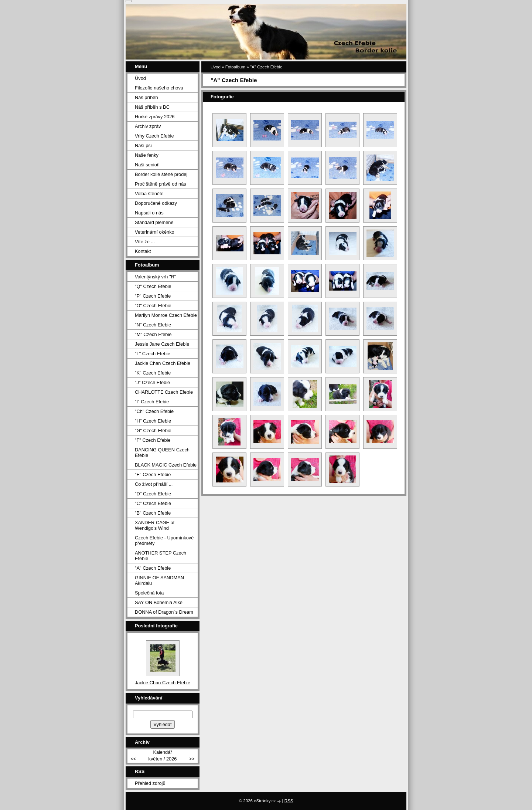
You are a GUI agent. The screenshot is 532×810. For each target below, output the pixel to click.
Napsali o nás (149, 213)
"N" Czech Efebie (153, 325)
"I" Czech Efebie (152, 402)
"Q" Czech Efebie (153, 286)
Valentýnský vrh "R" (155, 277)
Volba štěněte (149, 194)
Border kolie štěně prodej (161, 174)
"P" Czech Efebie (153, 296)
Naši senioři (147, 165)
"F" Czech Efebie (153, 440)
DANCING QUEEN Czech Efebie (162, 453)
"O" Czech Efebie (153, 306)
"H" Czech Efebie (153, 421)
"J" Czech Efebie (152, 382)
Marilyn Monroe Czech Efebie (166, 315)
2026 (171, 759)
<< (133, 759)
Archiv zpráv (148, 126)
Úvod (216, 67)
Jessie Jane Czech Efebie (162, 344)
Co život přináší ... (154, 484)
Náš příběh (146, 97)
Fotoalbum (235, 67)
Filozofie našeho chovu (159, 88)
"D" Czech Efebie (153, 494)
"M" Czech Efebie (153, 334)
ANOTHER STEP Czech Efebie (161, 556)
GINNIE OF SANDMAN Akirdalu (159, 580)
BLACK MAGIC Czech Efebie (166, 465)
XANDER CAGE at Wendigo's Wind (155, 525)
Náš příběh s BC (152, 107)
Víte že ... (145, 242)
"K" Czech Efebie (153, 373)
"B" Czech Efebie (153, 513)
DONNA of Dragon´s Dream (164, 612)
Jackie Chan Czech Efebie (163, 363)
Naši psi (143, 145)
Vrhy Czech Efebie (154, 136)
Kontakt (143, 251)
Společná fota (149, 593)
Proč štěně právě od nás (161, 184)
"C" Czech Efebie (153, 503)
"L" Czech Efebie (153, 354)
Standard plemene (154, 222)
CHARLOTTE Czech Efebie (164, 392)
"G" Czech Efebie (153, 431)
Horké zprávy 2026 (155, 117)
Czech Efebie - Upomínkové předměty (164, 540)
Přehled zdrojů (150, 783)
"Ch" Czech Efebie (154, 411)
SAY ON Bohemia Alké (159, 602)
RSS (289, 801)
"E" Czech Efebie (153, 475)
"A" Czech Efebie (153, 568)
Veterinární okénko (155, 232)
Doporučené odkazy (156, 203)
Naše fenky (147, 155)
